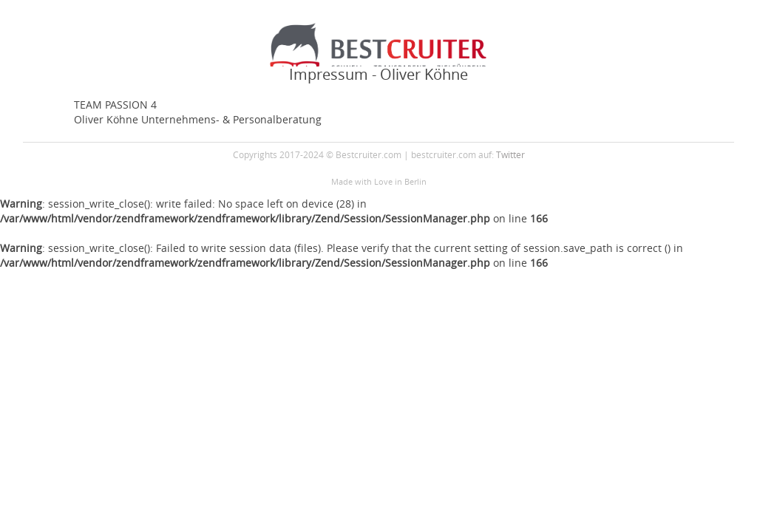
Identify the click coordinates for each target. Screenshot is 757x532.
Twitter (510, 154)
